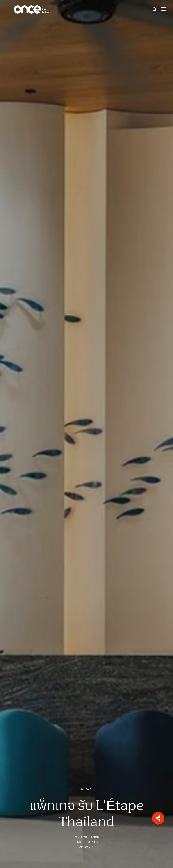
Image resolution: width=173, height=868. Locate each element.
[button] (158, 818)
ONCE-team (90, 837)
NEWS (86, 789)
